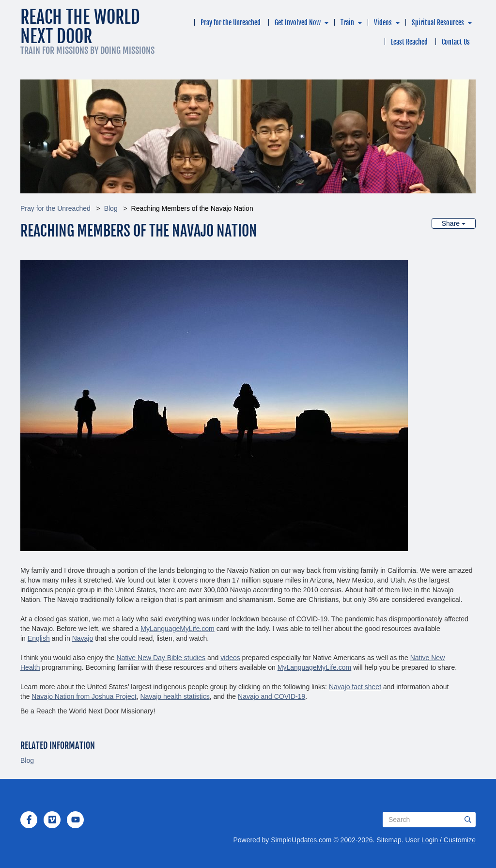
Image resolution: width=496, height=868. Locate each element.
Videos (383, 23)
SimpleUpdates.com (301, 840)
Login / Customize (449, 840)
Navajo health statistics (175, 696)
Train (347, 23)
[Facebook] (29, 820)
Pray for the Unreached (231, 23)
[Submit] (468, 820)
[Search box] (429, 820)
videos (230, 658)
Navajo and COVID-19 (271, 696)
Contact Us (456, 42)
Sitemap (389, 840)
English (39, 638)
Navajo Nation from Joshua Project (84, 696)
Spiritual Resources (438, 23)
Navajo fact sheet (355, 687)
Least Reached (409, 42)
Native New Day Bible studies (161, 658)
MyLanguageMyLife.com (178, 629)
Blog (111, 208)
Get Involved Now (298, 23)
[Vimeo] (52, 820)
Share (454, 223)
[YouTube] (76, 820)
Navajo (83, 638)
